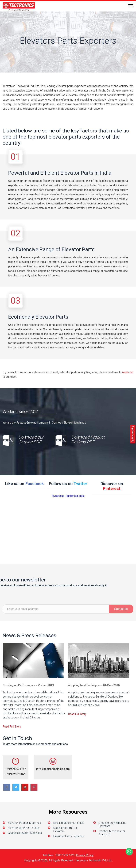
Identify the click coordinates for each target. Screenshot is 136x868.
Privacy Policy (85, 855)
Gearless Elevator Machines (25, 833)
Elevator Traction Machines (24, 823)
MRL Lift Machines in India (69, 823)
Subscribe (121, 616)
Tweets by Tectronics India (68, 496)
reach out (128, 372)
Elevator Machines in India (24, 828)
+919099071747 (98, 769)
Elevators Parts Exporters (69, 836)
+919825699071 (98, 774)
